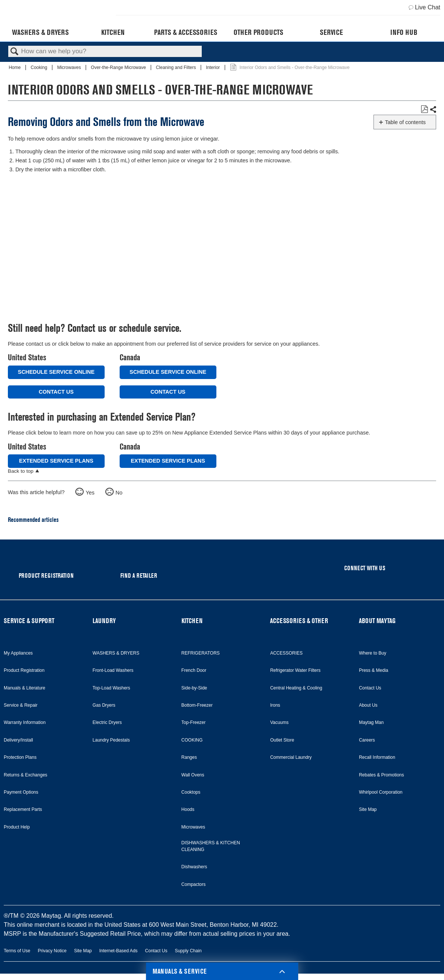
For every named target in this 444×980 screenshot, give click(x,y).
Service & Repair (21, 705)
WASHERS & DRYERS (116, 653)
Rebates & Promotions (381, 775)
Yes (90, 493)
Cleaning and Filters (177, 67)
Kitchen (113, 32)
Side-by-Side (194, 688)
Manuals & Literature (25, 688)
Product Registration (24, 670)
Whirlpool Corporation (381, 792)
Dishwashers (194, 867)
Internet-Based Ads (118, 951)
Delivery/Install (18, 740)
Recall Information (377, 757)
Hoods (188, 809)
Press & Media (373, 670)
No (119, 493)
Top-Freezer (194, 722)
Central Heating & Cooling (296, 688)
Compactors (194, 884)
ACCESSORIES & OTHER (299, 621)
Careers (367, 740)
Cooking (40, 67)
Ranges (189, 757)
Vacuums (279, 722)
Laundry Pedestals (111, 740)
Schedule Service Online (56, 372)
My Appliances (18, 653)
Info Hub (404, 32)
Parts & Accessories (186, 32)
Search (15, 52)
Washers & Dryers (40, 32)
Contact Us (56, 392)
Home (15, 67)
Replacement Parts (23, 809)
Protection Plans (20, 757)
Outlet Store (282, 740)
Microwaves (70, 67)
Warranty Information (25, 722)
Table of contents (405, 122)
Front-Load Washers (113, 670)
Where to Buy (373, 653)
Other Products (258, 32)
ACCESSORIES (286, 653)
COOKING (192, 740)
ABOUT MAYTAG (377, 621)
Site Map (368, 809)
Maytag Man (371, 722)
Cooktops (191, 792)
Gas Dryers (104, 705)
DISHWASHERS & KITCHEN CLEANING (211, 846)
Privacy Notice (52, 951)
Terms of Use (17, 951)
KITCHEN (192, 621)
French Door (194, 670)
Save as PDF (424, 109)
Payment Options (21, 792)
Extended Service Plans (56, 461)
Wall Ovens (193, 775)
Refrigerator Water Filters (295, 670)
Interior (214, 67)
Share (433, 110)
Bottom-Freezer (197, 705)
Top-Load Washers (111, 688)
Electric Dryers (107, 722)
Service (331, 32)
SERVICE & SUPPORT (29, 621)
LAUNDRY (104, 621)
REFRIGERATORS (201, 653)
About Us (368, 705)
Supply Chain (188, 951)
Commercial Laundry (291, 757)
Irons (275, 705)
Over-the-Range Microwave (119, 67)
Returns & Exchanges (25, 775)
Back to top (21, 471)
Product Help (17, 827)
